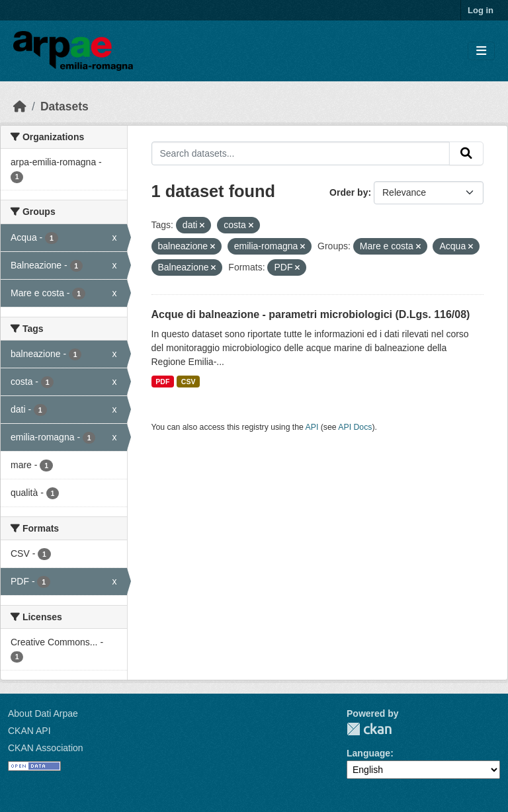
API (312, 427)
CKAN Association (46, 748)
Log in (481, 10)
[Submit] (466, 153)
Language (368, 753)
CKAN (369, 729)
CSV (189, 382)
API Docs (355, 427)
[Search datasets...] (301, 153)
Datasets (64, 106)
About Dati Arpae (43, 713)
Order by (349, 192)
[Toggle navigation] (481, 51)
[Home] (20, 106)
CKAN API (29, 731)
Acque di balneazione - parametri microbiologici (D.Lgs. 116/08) (311, 314)
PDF (162, 382)
